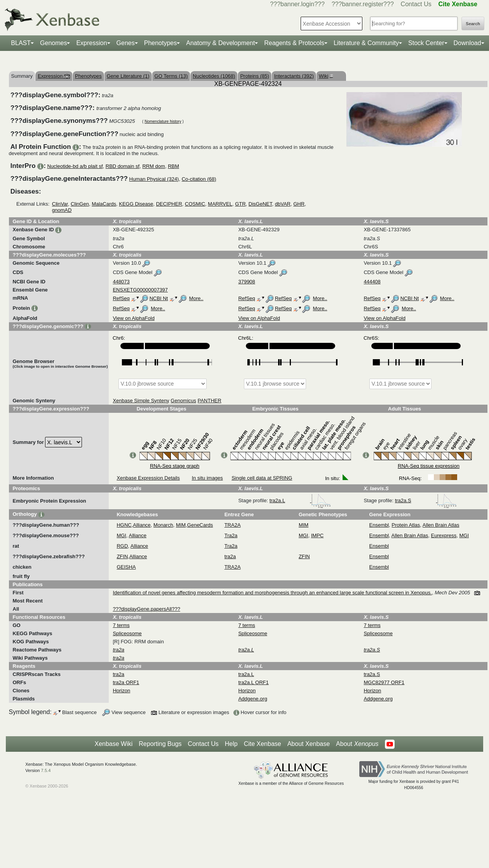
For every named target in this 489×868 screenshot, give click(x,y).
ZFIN (122, 556)
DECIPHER (169, 204)
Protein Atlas (406, 525)
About (357, 744)
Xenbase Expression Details (148, 478)
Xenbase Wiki (113, 744)
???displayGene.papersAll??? (146, 609)
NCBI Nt (159, 298)
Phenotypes (161, 43)
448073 (121, 282)
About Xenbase (309, 744)
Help (231, 744)
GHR (299, 204)
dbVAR (283, 204)
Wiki (325, 76)
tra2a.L (300, 500)
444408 (372, 282)
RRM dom (154, 166)
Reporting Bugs (160, 744)
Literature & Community (366, 43)
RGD (122, 546)
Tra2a (231, 535)
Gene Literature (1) (128, 76)
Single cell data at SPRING (262, 478)
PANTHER (210, 401)
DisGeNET (260, 204)
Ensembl (379, 525)
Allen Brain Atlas (441, 525)
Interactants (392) (294, 76)
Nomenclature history (163, 121)
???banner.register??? (363, 4)
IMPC (318, 535)
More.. (196, 298)
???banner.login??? (297, 4)
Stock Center (426, 43)
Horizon (121, 691)
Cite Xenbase (263, 744)
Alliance (142, 525)
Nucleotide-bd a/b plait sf (75, 166)
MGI (121, 535)
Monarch (163, 525)
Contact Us (416, 4)
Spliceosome (127, 633)
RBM (173, 166)
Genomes (53, 43)
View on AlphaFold (133, 318)
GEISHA (126, 567)
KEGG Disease (136, 204)
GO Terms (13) (171, 76)
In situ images (207, 478)
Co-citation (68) (199, 179)
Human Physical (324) (154, 179)
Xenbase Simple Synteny (141, 401)
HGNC (124, 525)
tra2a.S (426, 500)
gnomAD (62, 210)
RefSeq (121, 298)
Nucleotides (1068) (214, 76)
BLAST (21, 43)
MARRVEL (220, 204)
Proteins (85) (254, 76)
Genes (126, 43)
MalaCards (104, 204)
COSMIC (195, 204)
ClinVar (60, 204)
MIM (181, 525)
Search (473, 24)
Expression (91, 43)
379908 (246, 282)
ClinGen (80, 204)
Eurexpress (444, 535)
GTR (240, 204)
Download (467, 43)
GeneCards (200, 525)
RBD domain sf (123, 166)
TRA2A (233, 525)
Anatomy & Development (220, 43)
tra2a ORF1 (126, 682)
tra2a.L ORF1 (253, 682)
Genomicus (183, 401)
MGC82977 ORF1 (384, 682)
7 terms (121, 625)
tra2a (230, 556)
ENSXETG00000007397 (140, 290)
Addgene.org (252, 699)
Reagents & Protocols (294, 43)
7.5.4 (46, 770)
